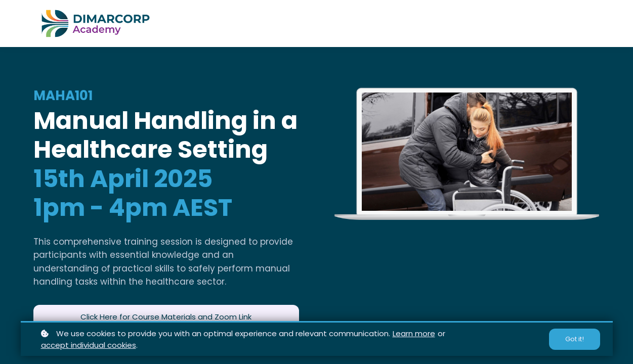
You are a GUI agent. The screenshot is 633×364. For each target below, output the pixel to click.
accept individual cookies (89, 345)
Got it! (575, 339)
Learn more (414, 333)
